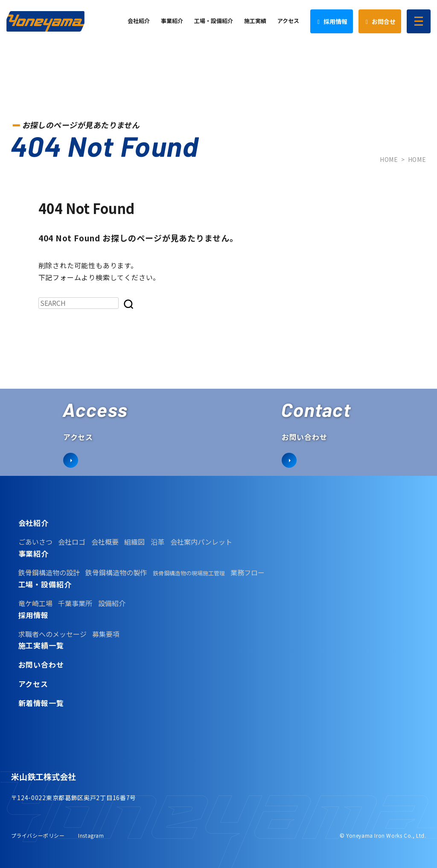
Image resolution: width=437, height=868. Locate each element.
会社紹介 (34, 523)
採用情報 (34, 615)
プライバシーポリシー (38, 835)
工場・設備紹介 (45, 584)
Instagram (91, 835)
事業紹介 (34, 554)
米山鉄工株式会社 (44, 776)
